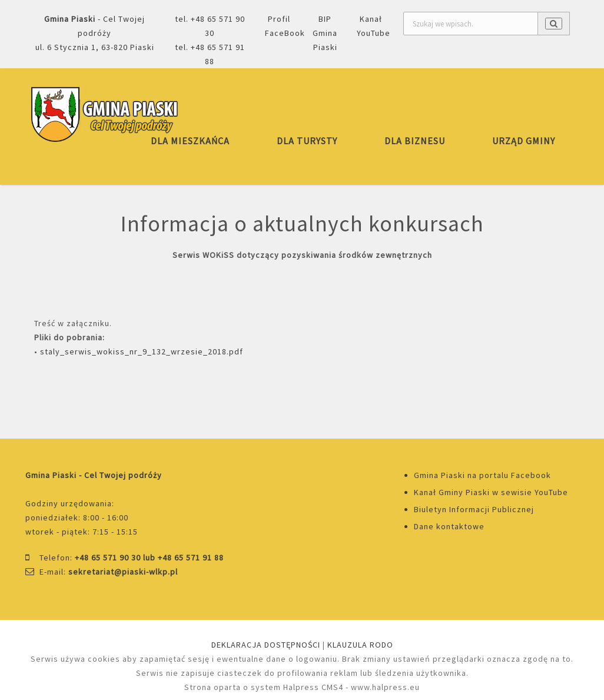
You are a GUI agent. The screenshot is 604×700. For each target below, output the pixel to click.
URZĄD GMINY (524, 141)
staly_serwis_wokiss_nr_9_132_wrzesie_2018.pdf (142, 351)
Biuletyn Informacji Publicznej (474, 509)
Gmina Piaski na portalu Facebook (482, 475)
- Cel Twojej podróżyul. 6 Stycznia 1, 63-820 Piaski (95, 33)
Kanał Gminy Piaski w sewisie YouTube (491, 492)
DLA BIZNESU (415, 141)
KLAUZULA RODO (360, 645)
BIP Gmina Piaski (325, 33)
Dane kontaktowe (449, 526)
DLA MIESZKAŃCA (190, 141)
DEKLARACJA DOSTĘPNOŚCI (266, 645)
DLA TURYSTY (307, 141)
